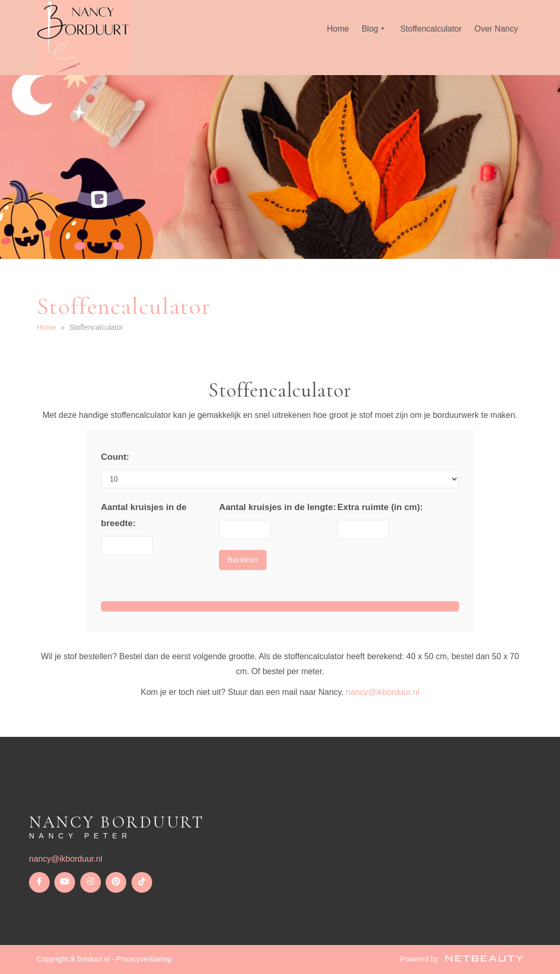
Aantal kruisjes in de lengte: (277, 507)
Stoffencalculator (431, 29)
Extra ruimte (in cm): (380, 507)
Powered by (462, 959)
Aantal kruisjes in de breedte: (144, 515)
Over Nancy (496, 29)
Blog (375, 29)
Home (338, 29)
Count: (115, 457)
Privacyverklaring (144, 959)
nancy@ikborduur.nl (382, 692)
